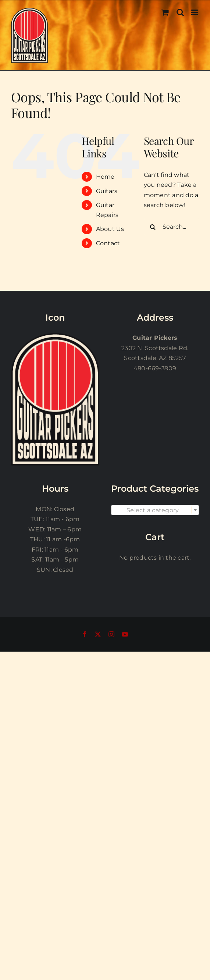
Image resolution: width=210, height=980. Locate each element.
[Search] (153, 227)
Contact (108, 243)
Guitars (107, 191)
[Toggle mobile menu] (195, 12)
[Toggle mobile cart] (165, 12)
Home (105, 177)
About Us (110, 229)
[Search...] (171, 227)
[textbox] (155, 510)
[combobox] (155, 510)
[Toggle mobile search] (180, 12)
